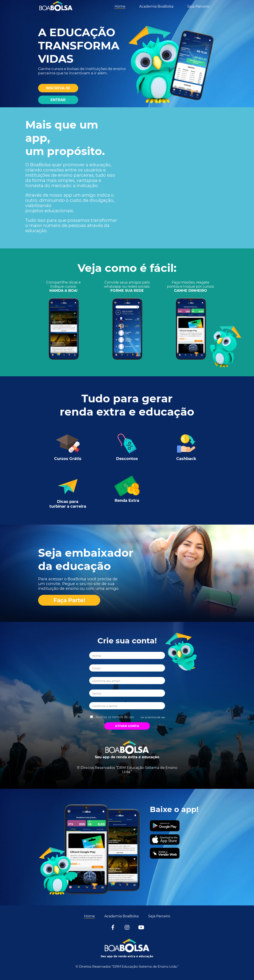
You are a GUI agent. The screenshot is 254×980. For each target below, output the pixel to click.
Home (120, 6)
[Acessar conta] (1, 788)
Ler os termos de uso (153, 717)
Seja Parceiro (198, 6)
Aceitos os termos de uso (115, 717)
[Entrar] (58, 100)
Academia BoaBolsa (156, 6)
